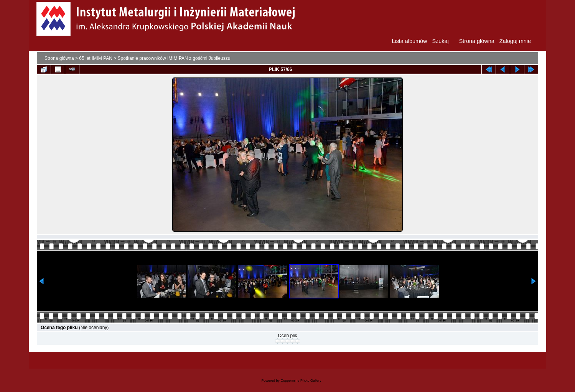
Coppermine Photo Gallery (301, 380)
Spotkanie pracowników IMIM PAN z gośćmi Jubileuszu (174, 58)
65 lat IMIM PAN (96, 58)
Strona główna (59, 58)
